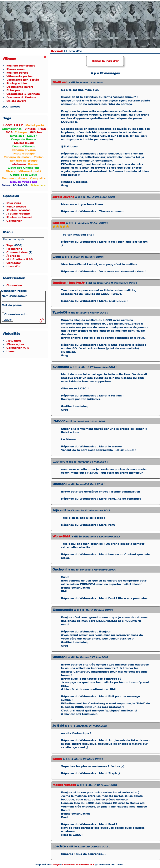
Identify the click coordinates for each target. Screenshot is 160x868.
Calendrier (14, 221)
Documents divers (20, 87)
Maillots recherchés (21, 66)
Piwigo (56, 864)
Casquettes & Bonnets (23, 94)
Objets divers (16, 101)
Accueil (56, 51)
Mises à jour (15, 344)
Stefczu (59, 223)
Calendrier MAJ (18, 348)
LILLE (19, 125)
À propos (13, 256)
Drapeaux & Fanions (21, 97)
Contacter (14, 263)
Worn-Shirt (61, 536)
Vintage (30, 129)
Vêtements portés (19, 76)
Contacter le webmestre (77, 864)
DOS (9, 132)
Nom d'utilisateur (14, 296)
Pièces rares (16, 69)
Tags (10, 245)
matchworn (18, 164)
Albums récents (18, 214)
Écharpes (13, 90)
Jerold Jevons (63, 197)
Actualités (14, 341)
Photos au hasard (19, 217)
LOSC (8, 125)
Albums (9, 59)
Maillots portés (17, 73)
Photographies (17, 83)
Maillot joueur (24, 143)
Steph (57, 759)
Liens (11, 351)
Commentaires (17, 252)
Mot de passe (12, 305)
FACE (42, 129)
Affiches (36, 132)
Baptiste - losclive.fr (69, 283)
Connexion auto (14, 314)
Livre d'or (14, 266)
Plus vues (14, 203)
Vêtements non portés (23, 80)
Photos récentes (18, 210)
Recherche (14, 249)
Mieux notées (16, 207)
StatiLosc (60, 82)
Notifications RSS (20, 259)
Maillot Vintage (64, 785)
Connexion (14, 285)
